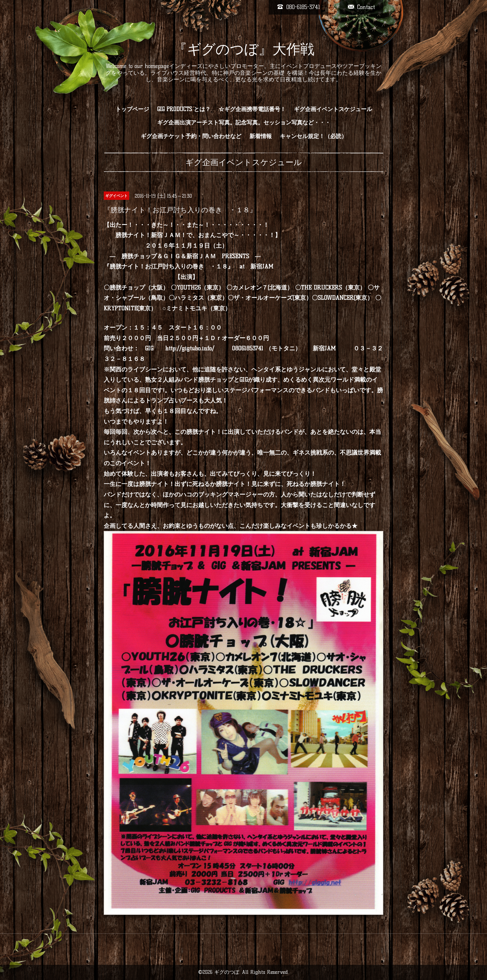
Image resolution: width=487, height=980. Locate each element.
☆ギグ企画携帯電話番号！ (252, 109)
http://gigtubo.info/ (190, 348)
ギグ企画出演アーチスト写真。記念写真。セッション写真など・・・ (244, 123)
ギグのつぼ (227, 972)
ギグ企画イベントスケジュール (333, 109)
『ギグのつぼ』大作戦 (244, 49)
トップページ (132, 109)
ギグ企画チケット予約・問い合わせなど (191, 136)
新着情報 (261, 136)
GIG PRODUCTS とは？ (184, 109)
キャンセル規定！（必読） (313, 136)
